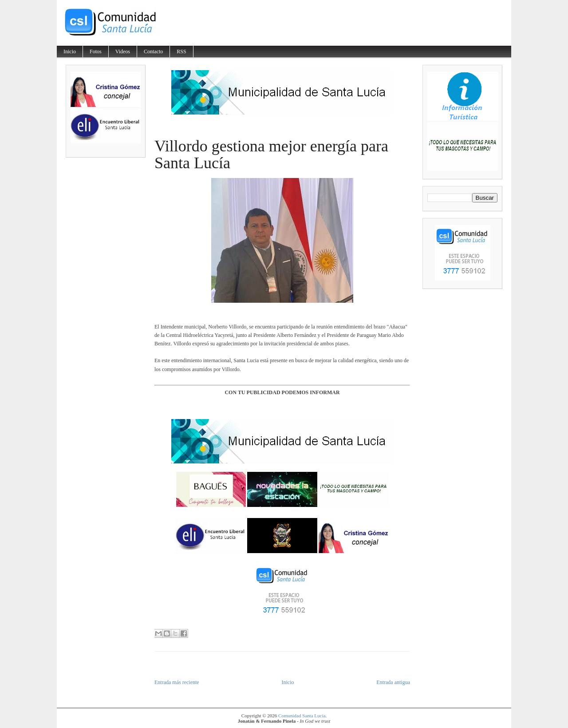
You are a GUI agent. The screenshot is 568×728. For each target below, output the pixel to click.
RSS (181, 51)
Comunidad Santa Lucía (302, 716)
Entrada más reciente (177, 682)
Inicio (70, 51)
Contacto (153, 51)
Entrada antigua (393, 682)
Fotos (96, 51)
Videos (123, 51)
